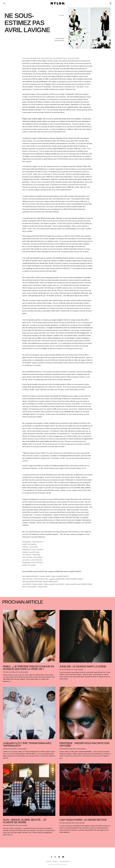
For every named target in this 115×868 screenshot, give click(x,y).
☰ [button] (111, 3)
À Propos (49, 861)
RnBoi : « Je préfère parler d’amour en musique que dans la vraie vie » (28, 668)
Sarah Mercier (10, 826)
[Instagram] (55, 857)
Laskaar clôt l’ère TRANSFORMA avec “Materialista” (27, 744)
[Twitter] (59, 857)
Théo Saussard (66, 823)
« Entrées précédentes (6, 839)
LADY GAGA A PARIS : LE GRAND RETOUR (83, 820)
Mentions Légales (64, 861)
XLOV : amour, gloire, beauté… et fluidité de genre (25, 821)
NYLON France (66, 670)
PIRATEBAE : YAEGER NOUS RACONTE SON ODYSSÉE (84, 744)
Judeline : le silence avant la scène (83, 666)
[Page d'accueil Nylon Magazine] (58, 3)
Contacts (55, 861)
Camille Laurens (10, 672)
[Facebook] (51, 857)
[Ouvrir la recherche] (4, 3)
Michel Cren (9, 749)
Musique (26, 672)
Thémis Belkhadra (67, 749)
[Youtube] (63, 857)
